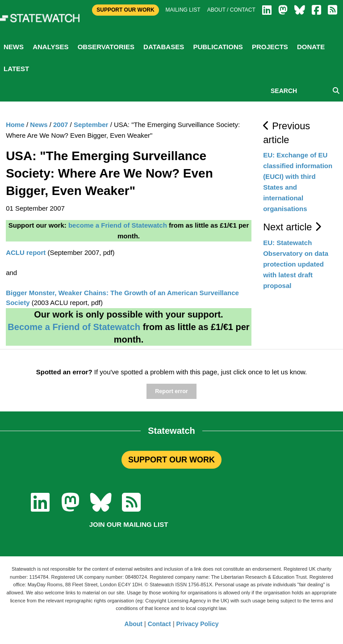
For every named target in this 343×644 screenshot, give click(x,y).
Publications (218, 47)
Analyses (50, 47)
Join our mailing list (129, 524)
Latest (16, 69)
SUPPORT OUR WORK (171, 460)
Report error (171, 391)
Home (15, 125)
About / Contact (231, 10)
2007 (61, 125)
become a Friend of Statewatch (118, 225)
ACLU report (26, 252)
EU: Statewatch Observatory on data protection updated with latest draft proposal (296, 264)
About (134, 624)
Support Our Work (125, 10)
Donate (311, 47)
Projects (270, 47)
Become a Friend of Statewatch (74, 327)
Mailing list (183, 10)
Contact (159, 624)
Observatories (106, 47)
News (14, 47)
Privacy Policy (198, 624)
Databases (164, 47)
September (91, 125)
